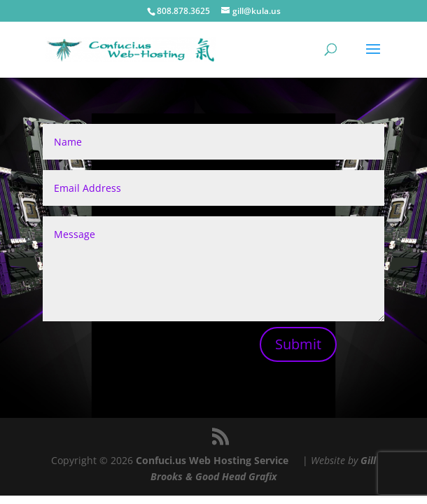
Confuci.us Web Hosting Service (212, 460)
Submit (298, 344)
